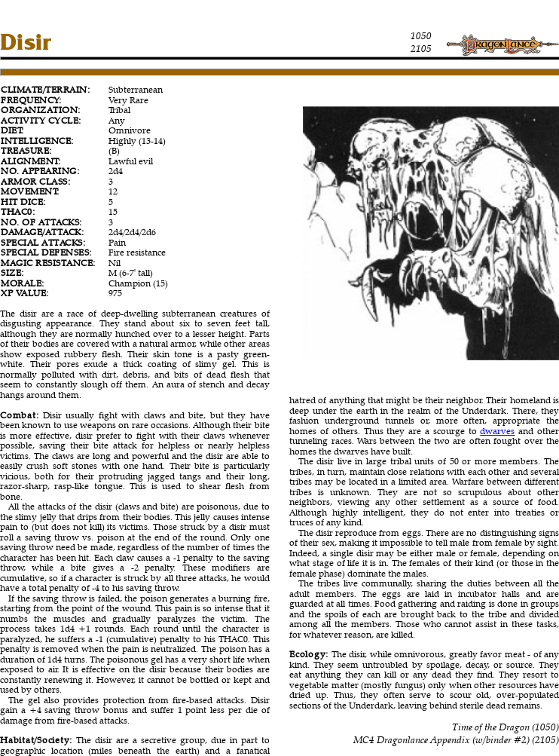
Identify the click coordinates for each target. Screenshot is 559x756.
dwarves (497, 431)
